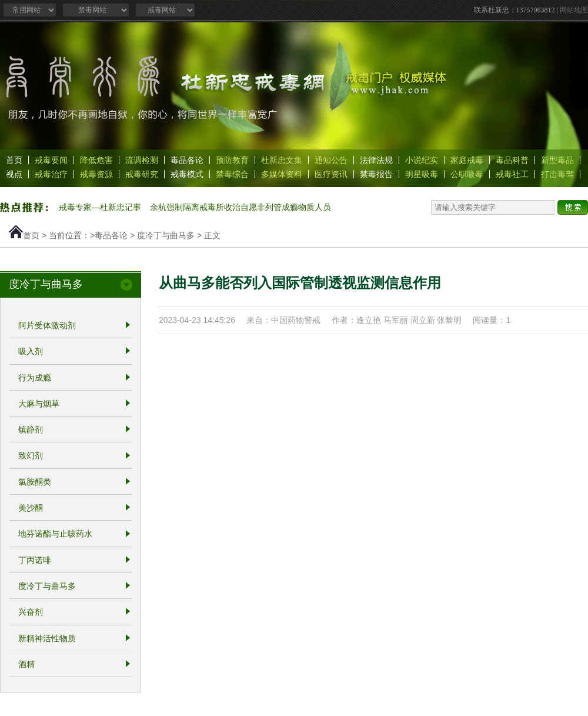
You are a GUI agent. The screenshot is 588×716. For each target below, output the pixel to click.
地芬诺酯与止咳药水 (55, 534)
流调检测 (142, 160)
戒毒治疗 (51, 174)
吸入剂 (31, 352)
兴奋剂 (31, 612)
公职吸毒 (467, 174)
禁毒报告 (376, 174)
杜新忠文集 (282, 160)
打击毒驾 (557, 174)
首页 (14, 160)
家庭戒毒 (467, 160)
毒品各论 (187, 160)
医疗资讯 (331, 174)
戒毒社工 (512, 174)
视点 (14, 174)
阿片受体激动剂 (47, 325)
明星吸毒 (422, 174)
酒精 (26, 664)
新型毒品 (557, 160)
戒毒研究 (142, 174)
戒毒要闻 (51, 160)
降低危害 (96, 160)
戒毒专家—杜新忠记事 (100, 207)
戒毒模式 (187, 174)
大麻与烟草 (39, 404)
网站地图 (574, 10)
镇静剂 (31, 429)
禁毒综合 (232, 174)
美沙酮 (31, 508)
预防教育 (232, 160)
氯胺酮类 (35, 482)
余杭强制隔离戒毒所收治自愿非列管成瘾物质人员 (240, 207)
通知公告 (331, 160)
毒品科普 (512, 160)
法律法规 (376, 160)
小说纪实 (422, 160)
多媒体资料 (282, 174)
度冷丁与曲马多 (166, 235)
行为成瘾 (35, 378)
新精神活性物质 (47, 638)
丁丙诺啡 (35, 560)
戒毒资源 (96, 174)
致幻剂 (31, 456)
